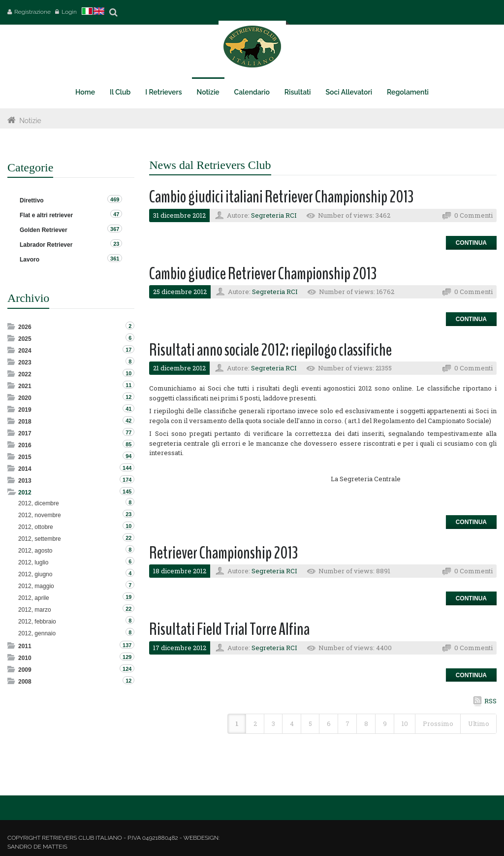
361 (115, 259)
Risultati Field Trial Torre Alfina (229, 629)
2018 (25, 422)
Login (69, 12)
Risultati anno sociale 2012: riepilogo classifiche (270, 350)
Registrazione (32, 12)
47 (116, 214)
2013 (25, 481)
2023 (25, 362)
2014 (25, 469)
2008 (25, 682)
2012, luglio (33, 562)
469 (115, 199)
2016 (25, 445)
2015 (25, 457)
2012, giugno (35, 574)
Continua (471, 243)
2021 (25, 386)
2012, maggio (36, 586)
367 (115, 229)
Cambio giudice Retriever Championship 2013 (263, 274)
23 (116, 244)
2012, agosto (35, 551)
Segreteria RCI (274, 215)
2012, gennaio (37, 633)
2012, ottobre (36, 527)
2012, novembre (40, 515)
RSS (490, 701)
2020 (25, 398)
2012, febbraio (37, 622)
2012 (25, 493)
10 (405, 724)
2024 (25, 351)
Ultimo (479, 724)
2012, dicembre (39, 503)
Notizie (30, 121)
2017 (25, 433)
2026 (25, 327)
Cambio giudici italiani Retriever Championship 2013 (281, 197)
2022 (25, 374)
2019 (25, 410)
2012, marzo (35, 610)
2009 (25, 670)
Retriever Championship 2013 (223, 553)
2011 (25, 646)
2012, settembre (40, 539)
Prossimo (438, 724)
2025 (25, 339)
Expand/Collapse (12, 326)
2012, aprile (34, 598)
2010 (25, 658)
